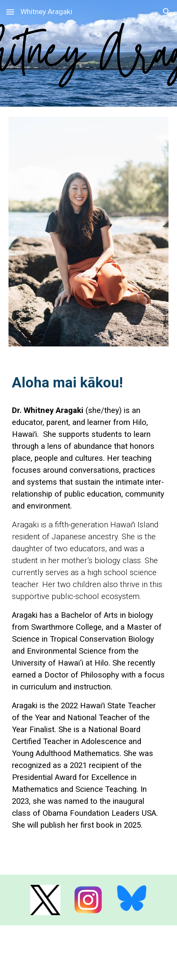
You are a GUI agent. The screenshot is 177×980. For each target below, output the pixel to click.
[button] (10, 12)
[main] (88, 383)
